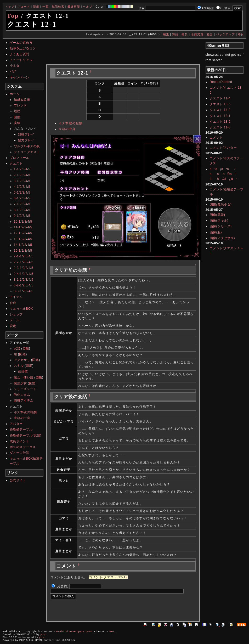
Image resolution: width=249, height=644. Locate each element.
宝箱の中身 (22, 418)
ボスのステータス (23, 447)
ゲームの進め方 (21, 43)
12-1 (17, 233)
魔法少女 (20, 383)
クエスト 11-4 (220, 98)
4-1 (16, 187)
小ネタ (15, 66)
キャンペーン (19, 77)
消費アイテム (24, 400)
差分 (210, 34)
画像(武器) (217, 215)
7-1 (16, 204)
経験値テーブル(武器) (26, 436)
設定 (13, 326)
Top (13, 16)
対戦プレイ (26, 134)
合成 (13, 303)
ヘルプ (88, 7)
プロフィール (19, 158)
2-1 (16, 175)
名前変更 (197, 34)
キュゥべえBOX (21, 309)
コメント (216, 138)
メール (15, 320)
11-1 (17, 227)
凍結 (175, 34)
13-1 (17, 239)
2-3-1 (18, 268)
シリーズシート (25, 389)
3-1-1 (18, 280)
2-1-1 (18, 256)
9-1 (16, 216)
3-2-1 (18, 285)
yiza (42, 637)
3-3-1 (18, 291)
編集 (166, 34)
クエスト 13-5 (220, 104)
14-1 (17, 245)
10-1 (17, 222)
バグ (13, 71)
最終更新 (74, 7)
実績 (17, 123)
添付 (241, 34)
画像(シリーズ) (221, 226)
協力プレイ (26, 140)
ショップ (16, 314)
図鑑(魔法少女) (221, 205)
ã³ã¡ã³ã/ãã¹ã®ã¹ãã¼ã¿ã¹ (223, 174)
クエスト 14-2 (220, 110)
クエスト (16, 163)
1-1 (16, 169)
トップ (10, 7)
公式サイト (18, 480)
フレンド (20, 105)
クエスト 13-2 (220, 122)
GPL (112, 631)
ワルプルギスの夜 (27, 146)
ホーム (15, 94)
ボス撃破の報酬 (25, 412)
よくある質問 (19, 54)
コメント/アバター (223, 148)
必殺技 (23, 371)
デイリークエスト (27, 152)
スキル (19, 366)
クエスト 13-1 (220, 116)
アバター (16, 424)
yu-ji (44, 634)
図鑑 (17, 117)
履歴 (17, 111)
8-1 (16, 210)
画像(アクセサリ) (222, 238)
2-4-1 (18, 274)
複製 (185, 34)
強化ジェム (22, 395)
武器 (17, 348)
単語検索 (58, 7)
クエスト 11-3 (220, 127)
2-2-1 (18, 262)
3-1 (16, 181)
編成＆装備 (22, 100)
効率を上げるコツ (23, 48)
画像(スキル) (219, 221)
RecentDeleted (221, 82)
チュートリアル (21, 60)
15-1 (17, 251)
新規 (36, 7)
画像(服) (216, 232)
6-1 (16, 198)
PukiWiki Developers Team (74, 631)
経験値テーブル (21, 430)
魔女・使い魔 (24, 377)
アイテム (16, 297)
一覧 (46, 7)
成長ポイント (19, 441)
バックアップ (225, 34)
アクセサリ (22, 360)
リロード (24, 7)
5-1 (16, 193)
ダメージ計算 (19, 453)
